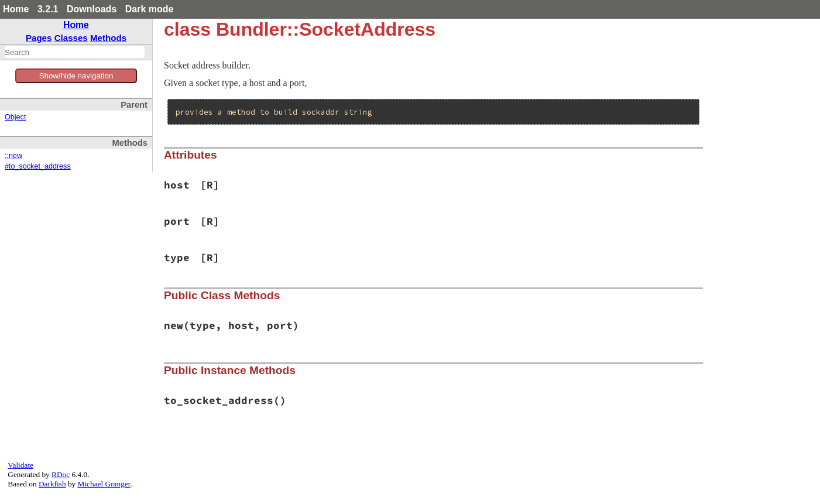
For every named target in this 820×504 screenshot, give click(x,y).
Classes (71, 38)
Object (15, 117)
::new (13, 156)
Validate (20, 465)
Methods (108, 38)
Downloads (92, 9)
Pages (39, 38)
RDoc (61, 474)
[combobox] (75, 52)
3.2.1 (48, 9)
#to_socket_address (38, 166)
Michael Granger (104, 484)
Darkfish (52, 484)
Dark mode (150, 9)
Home (16, 9)
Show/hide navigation (76, 76)
